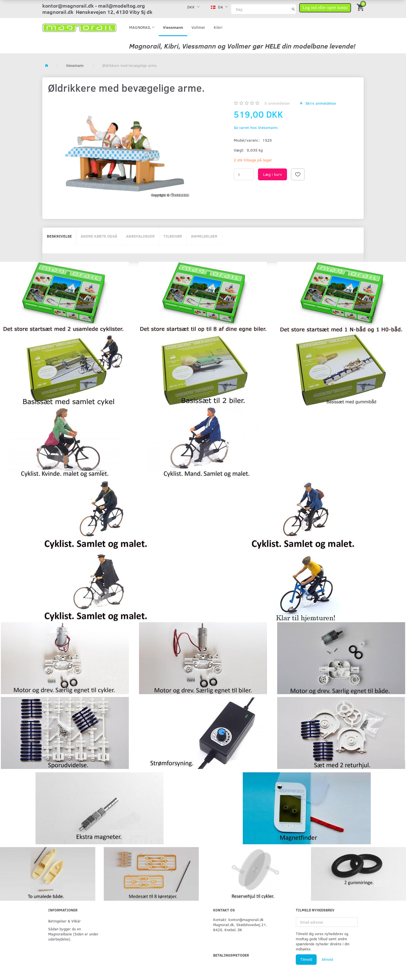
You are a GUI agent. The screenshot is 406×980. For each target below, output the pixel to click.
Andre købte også (99, 236)
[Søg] (293, 9)
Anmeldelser (204, 236)
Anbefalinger (140, 236)
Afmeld (327, 959)
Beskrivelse (59, 236)
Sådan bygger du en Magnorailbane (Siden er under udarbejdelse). (73, 934)
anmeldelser (277, 103)
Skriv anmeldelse (320, 103)
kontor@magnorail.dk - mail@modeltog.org (94, 6)
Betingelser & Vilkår (64, 921)
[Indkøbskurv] (361, 7)
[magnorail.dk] (79, 27)
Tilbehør (173, 236)
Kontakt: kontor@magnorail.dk (238, 919)
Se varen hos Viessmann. (256, 127)
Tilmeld (306, 959)
